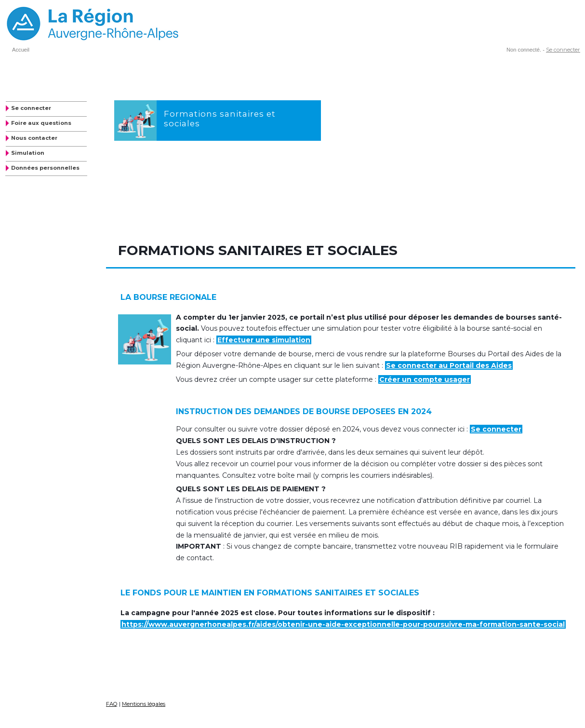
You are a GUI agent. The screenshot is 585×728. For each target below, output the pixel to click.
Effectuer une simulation (264, 340)
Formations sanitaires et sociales (220, 118)
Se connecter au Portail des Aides (449, 365)
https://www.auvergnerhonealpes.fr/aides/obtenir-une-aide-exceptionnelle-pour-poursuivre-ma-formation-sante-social (343, 624)
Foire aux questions (41, 123)
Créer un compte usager (425, 379)
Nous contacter (34, 138)
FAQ (112, 704)
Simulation (28, 153)
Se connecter (563, 50)
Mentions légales (144, 704)
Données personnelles (45, 168)
